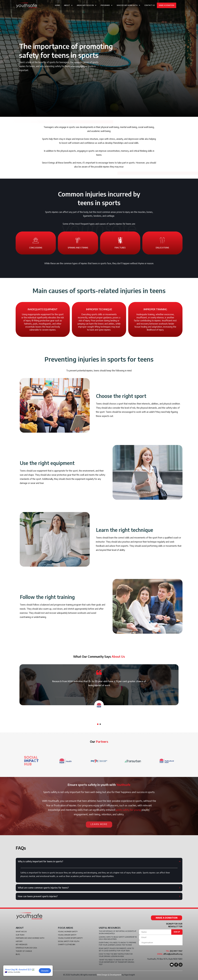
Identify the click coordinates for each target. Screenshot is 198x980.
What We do (21, 932)
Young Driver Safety (67, 935)
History (19, 941)
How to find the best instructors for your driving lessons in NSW (116, 955)
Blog (18, 954)
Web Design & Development (109, 975)
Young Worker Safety (68, 932)
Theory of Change (24, 951)
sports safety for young (128, 810)
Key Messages (22, 944)
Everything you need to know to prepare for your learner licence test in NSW (118, 944)
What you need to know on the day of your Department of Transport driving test (117, 962)
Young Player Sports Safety (70, 938)
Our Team (20, 935)
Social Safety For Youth (69, 941)
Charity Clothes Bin (67, 944)
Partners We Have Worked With (30, 938)
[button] (98, 724)
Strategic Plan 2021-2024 (26, 948)
